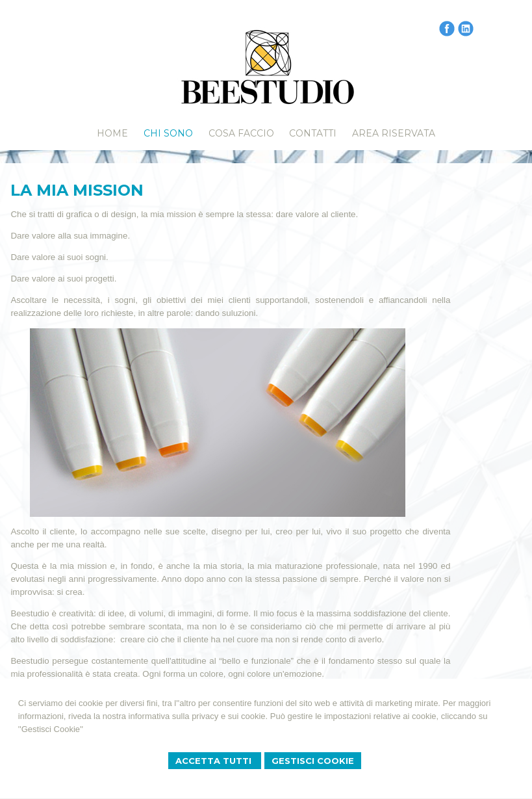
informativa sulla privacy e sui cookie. (198, 716)
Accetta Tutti (215, 761)
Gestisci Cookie (313, 761)
